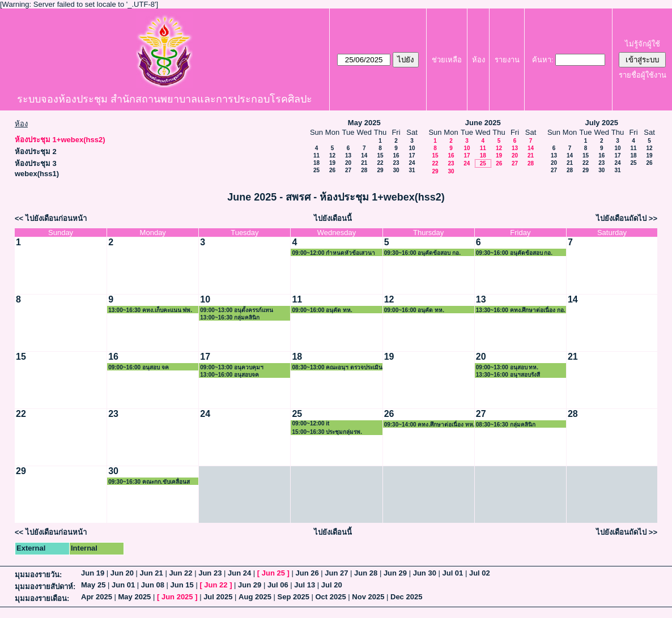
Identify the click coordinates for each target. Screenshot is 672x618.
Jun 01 (123, 585)
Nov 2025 (368, 597)
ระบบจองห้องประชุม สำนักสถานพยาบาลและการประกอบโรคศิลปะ (165, 99)
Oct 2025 (330, 597)
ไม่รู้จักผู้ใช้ (643, 44)
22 (380, 163)
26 (332, 170)
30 (396, 170)
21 (364, 163)
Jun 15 (182, 585)
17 (412, 155)
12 (332, 155)
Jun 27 (336, 573)
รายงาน (507, 60)
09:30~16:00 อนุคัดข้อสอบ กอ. (422, 253)
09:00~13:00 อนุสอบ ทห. (507, 367)
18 (316, 163)
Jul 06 (278, 585)
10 (412, 148)
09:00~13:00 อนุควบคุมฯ (232, 367)
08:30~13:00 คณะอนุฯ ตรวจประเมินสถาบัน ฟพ (337, 367)
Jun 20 (122, 573)
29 (380, 170)
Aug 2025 (255, 597)
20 (348, 163)
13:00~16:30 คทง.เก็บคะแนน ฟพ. (150, 310)
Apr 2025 (97, 597)
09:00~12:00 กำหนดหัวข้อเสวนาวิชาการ (333, 253)
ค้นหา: (543, 60)
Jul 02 (480, 573)
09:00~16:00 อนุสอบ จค (139, 367)
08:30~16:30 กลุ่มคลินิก (506, 425)
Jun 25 (273, 573)
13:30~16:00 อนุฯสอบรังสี (508, 375)
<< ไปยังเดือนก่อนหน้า (51, 218)
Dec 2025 (406, 597)
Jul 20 (332, 585)
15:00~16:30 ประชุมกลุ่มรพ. (327, 432)
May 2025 (364, 123)
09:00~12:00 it (311, 423)
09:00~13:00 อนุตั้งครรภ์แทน (237, 310)
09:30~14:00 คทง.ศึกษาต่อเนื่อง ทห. (429, 425)
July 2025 (601, 123)
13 (348, 155)
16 (396, 155)
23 (396, 163)
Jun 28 (366, 573)
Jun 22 (180, 573)
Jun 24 (239, 573)
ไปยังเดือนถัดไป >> (627, 218)
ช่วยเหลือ (447, 60)
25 (316, 170)
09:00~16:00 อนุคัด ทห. (322, 310)
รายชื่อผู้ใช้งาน (643, 75)
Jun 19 (93, 573)
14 (364, 155)
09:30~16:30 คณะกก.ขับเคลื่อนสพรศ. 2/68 (149, 482)
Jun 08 (153, 585)
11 (316, 155)
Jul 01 (452, 573)
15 (380, 155)
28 (364, 170)
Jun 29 (395, 573)
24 (412, 163)
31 (412, 170)
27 (348, 170)
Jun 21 (152, 573)
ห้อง (479, 60)
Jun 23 (210, 573)
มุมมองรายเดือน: (42, 598)
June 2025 (483, 123)
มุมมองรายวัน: (38, 575)
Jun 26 (307, 573)
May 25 (93, 585)
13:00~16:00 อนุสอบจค (229, 375)
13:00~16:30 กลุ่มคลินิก (230, 317)
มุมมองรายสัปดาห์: (45, 587)
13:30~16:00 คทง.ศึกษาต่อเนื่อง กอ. (521, 310)
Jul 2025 (218, 597)
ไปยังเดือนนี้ (333, 218)
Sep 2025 (294, 597)
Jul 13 (305, 585)
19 (332, 163)
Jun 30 (425, 573)
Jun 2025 (177, 597)
